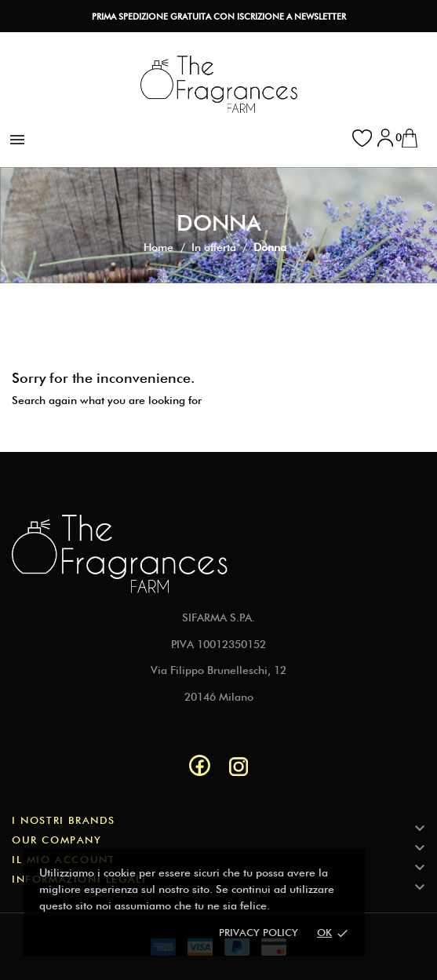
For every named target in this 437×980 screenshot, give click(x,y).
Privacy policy (259, 932)
